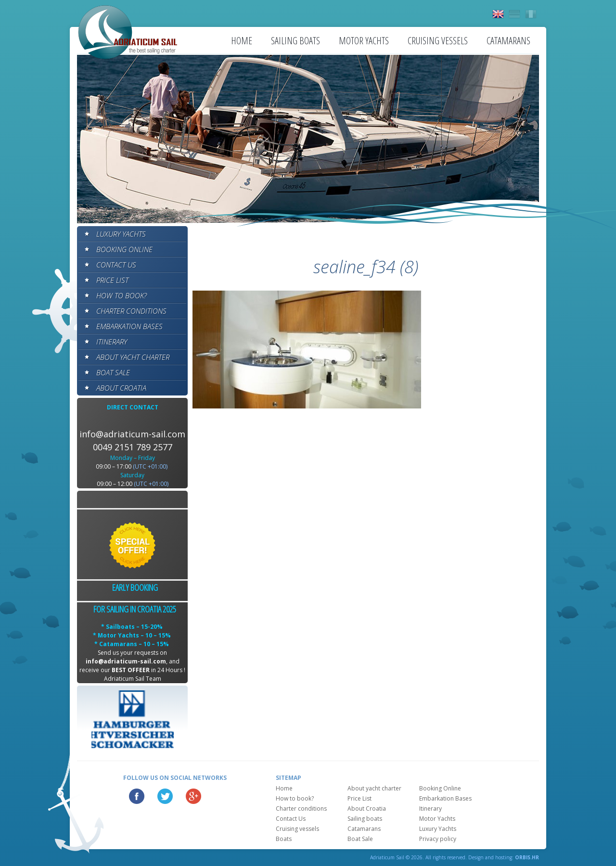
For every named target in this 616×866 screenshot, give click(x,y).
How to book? (122, 295)
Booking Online (124, 249)
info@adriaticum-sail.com (132, 434)
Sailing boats (295, 41)
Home (242, 41)
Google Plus (193, 796)
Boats (284, 839)
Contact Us (116, 265)
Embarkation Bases (129, 326)
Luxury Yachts (121, 234)
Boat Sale (113, 372)
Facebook (137, 796)
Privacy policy (438, 839)
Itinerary (112, 342)
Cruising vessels (438, 41)
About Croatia (121, 388)
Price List (112, 280)
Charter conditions (131, 311)
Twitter (165, 796)
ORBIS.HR (527, 857)
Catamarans (508, 41)
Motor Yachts (364, 41)
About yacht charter (133, 357)
